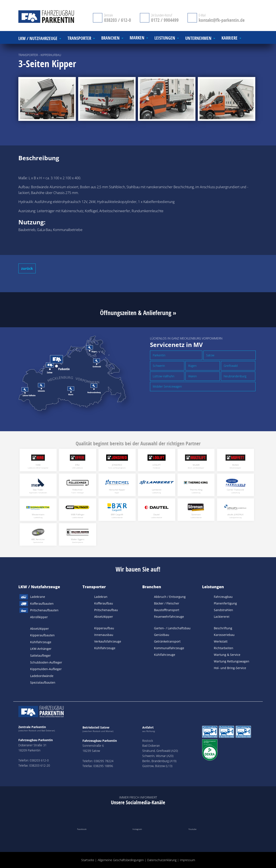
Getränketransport (167, 641)
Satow (210, 355)
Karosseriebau (224, 635)
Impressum (187, 860)
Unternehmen (198, 38)
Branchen (152, 587)
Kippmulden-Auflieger (46, 669)
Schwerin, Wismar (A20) (158, 756)
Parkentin (159, 355)
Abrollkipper (39, 617)
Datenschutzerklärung (162, 860)
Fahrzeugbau (223, 597)
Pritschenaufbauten (44, 610)
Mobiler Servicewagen (167, 386)
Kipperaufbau (104, 628)
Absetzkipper (40, 629)
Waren (192, 376)
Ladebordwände (42, 676)
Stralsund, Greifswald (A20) (160, 751)
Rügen (192, 366)
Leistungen (213, 587)
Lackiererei (222, 617)
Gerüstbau (162, 635)
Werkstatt (221, 641)
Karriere (230, 38)
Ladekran (101, 597)
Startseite (88, 860)
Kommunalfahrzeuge (169, 648)
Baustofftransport (167, 610)
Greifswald (231, 366)
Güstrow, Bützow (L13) (157, 766)
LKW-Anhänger (41, 649)
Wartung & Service (227, 655)
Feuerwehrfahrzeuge (169, 617)
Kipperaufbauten (42, 635)
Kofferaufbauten (42, 604)
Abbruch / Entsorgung (170, 597)
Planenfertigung (225, 603)
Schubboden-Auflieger (46, 662)
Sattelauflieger (40, 655)
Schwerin (159, 366)
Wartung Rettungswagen (232, 661)
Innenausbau (104, 635)
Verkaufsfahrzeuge (108, 641)
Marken (137, 38)
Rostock (148, 741)
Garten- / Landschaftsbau (172, 628)
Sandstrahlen (223, 610)
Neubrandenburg (235, 376)
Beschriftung (223, 628)
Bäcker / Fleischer (167, 603)
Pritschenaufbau (106, 610)
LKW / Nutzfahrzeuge (39, 587)
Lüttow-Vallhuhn (164, 376)
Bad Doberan (151, 746)
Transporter (94, 587)
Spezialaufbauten (43, 682)
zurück (27, 268)
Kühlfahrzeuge (41, 642)
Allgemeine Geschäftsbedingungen (121, 860)
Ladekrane (38, 597)
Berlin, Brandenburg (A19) (159, 761)
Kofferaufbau (104, 603)
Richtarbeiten (224, 648)
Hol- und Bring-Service (230, 668)
